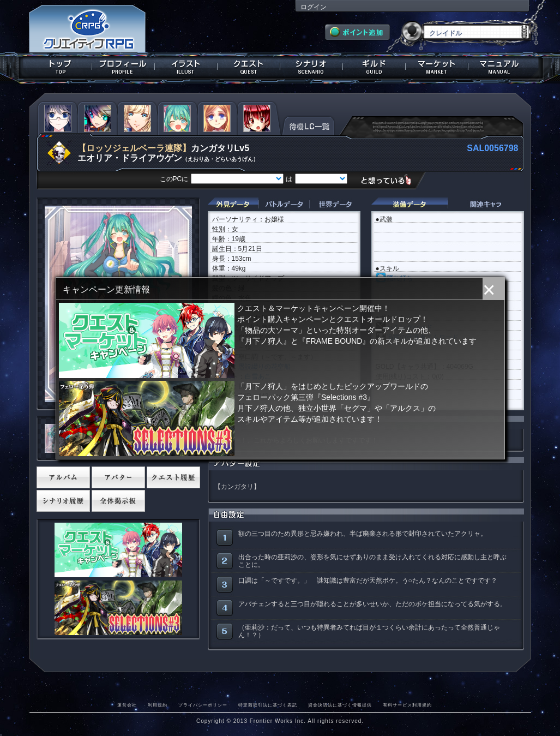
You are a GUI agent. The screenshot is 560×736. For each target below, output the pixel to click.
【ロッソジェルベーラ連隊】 (134, 148)
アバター (118, 477)
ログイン (314, 7)
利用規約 (158, 705)
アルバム (63, 477)
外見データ (233, 204)
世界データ (335, 204)
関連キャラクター (486, 204)
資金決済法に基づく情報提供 (340, 705)
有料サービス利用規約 (407, 705)
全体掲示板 (118, 501)
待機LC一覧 (308, 125)
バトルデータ (284, 204)
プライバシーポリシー (203, 705)
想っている (390, 180)
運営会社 (127, 705)
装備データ (410, 204)
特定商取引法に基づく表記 (268, 705)
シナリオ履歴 (63, 501)
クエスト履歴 (173, 477)
